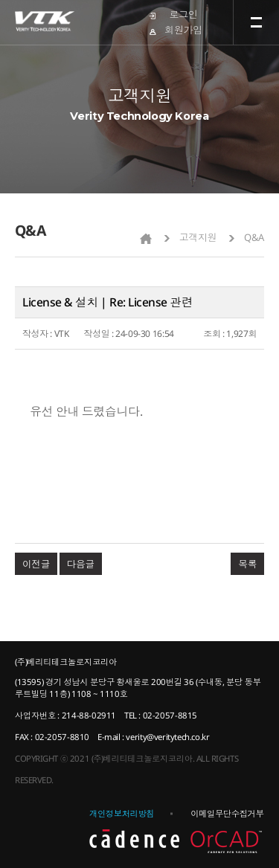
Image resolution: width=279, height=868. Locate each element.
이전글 (36, 564)
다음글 (81, 564)
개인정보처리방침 (122, 813)
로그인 (184, 14)
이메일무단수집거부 (227, 813)
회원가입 (183, 30)
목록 (247, 564)
